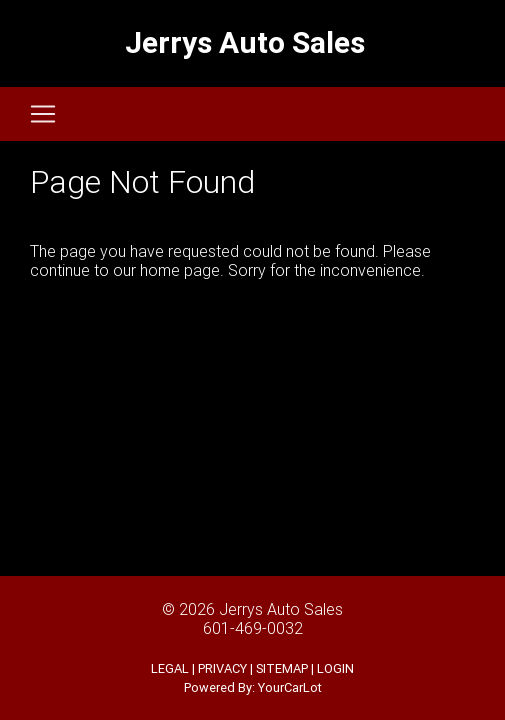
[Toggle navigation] (43, 114)
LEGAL (170, 668)
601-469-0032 (253, 628)
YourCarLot (290, 687)
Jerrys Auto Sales (281, 609)
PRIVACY (222, 668)
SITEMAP (282, 668)
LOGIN (335, 668)
